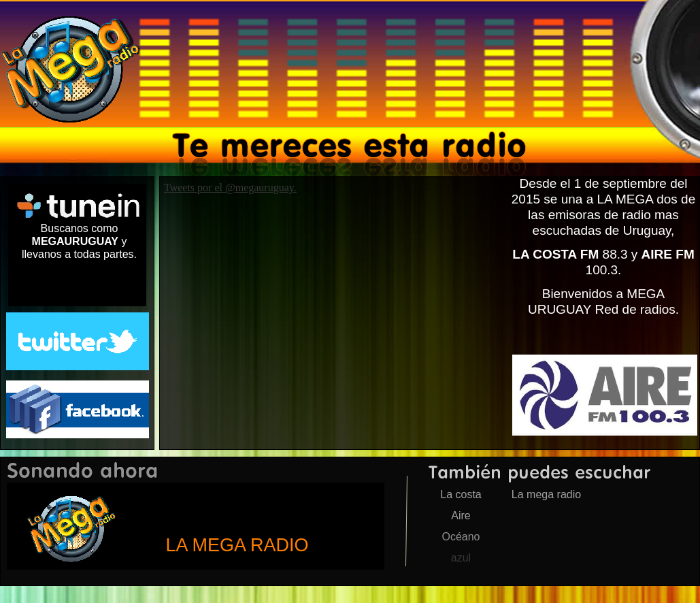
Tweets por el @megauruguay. (230, 188)
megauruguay (196, 526)
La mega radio (546, 494)
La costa (461, 494)
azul (461, 558)
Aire (461, 516)
